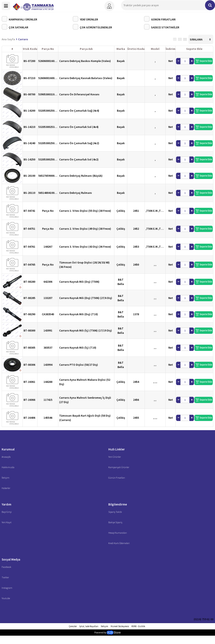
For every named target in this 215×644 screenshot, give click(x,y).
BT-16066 (29, 400)
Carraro (23, 39)
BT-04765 (29, 265)
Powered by (107, 633)
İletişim (6, 478)
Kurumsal (8, 449)
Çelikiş (121, 211)
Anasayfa (6, 457)
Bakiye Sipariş (115, 522)
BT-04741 (29, 211)
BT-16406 (29, 418)
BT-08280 (29, 282)
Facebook (6, 567)
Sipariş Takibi (115, 512)
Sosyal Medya (11, 559)
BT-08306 (29, 365)
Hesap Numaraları (118, 533)
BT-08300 (29, 330)
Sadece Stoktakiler (162, 27)
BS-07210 (29, 78)
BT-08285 (29, 298)
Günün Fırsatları (160, 19)
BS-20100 (29, 176)
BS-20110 (29, 193)
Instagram (7, 588)
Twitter (5, 577)
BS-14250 (29, 159)
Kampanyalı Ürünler (19, 19)
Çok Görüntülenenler (92, 27)
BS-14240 (29, 143)
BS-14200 (29, 111)
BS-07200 (29, 61)
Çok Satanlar (15, 27)
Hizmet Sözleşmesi (120, 626)
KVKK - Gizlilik (138, 626)
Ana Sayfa (8, 39)
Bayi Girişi (7, 512)
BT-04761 (29, 247)
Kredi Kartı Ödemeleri (119, 543)
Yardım (6, 504)
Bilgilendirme (118, 504)
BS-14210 (29, 127)
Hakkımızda (8, 467)
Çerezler (73, 626)
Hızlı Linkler (117, 449)
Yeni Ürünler (85, 19)
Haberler (6, 488)
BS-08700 (29, 94)
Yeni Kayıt (7, 522)
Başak (121, 61)
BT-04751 (29, 229)
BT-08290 (29, 314)
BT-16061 (29, 382)
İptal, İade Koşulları (89, 626)
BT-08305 (29, 348)
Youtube (6, 598)
